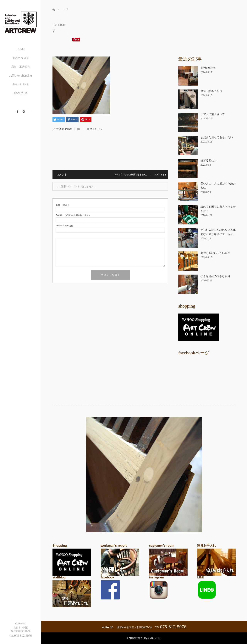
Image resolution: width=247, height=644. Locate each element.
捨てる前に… (209, 160)
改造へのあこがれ (211, 91)
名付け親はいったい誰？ (215, 253)
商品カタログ (21, 58)
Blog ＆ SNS (21, 84)
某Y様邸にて (208, 68)
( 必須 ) (62, 205)
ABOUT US (21, 93)
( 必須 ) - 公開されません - (73, 215)
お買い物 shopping (21, 76)
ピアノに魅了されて (213, 114)
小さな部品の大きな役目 (215, 276)
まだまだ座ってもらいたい (217, 137)
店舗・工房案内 (21, 67)
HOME (21, 49)
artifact (68, 129)
